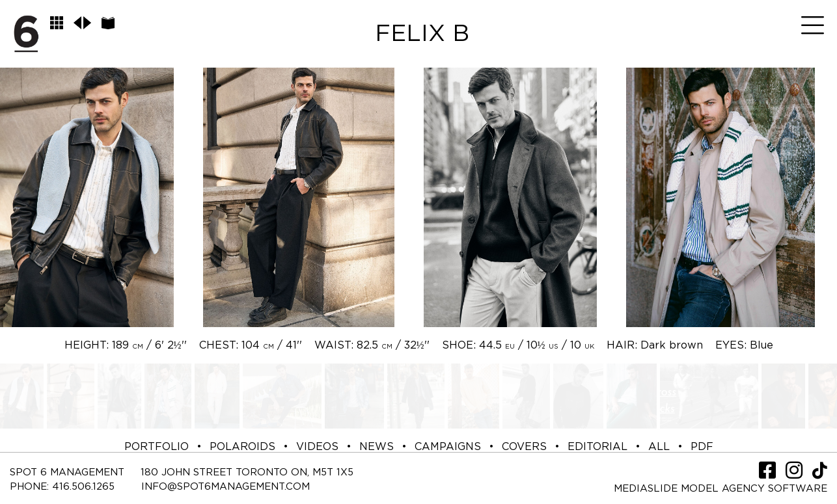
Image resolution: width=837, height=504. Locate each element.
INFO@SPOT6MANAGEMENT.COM (226, 487)
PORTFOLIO (157, 447)
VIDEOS (317, 447)
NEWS (377, 447)
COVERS (524, 447)
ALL (659, 447)
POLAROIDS (242, 447)
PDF (702, 447)
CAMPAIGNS (448, 447)
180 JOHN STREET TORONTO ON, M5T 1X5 (247, 472)
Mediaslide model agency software (720, 489)
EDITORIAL (597, 447)
